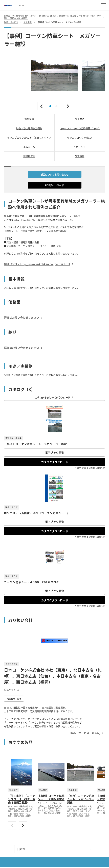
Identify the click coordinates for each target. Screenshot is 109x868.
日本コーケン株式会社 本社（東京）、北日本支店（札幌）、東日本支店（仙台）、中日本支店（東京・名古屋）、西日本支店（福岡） (53, 676)
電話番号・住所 (14, 699)
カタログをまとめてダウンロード (55, 397)
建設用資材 (29, 156)
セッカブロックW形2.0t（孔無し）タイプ (29, 138)
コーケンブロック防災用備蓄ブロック (80, 128)
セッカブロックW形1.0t (80, 138)
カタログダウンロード (55, 462)
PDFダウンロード (55, 185)
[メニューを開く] (104, 5)
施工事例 (80, 156)
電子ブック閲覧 (55, 453)
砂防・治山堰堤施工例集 (29, 128)
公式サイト (12, 690)
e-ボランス (80, 147)
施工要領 (80, 119)
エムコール (29, 147)
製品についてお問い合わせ (55, 174)
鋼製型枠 (29, 119)
